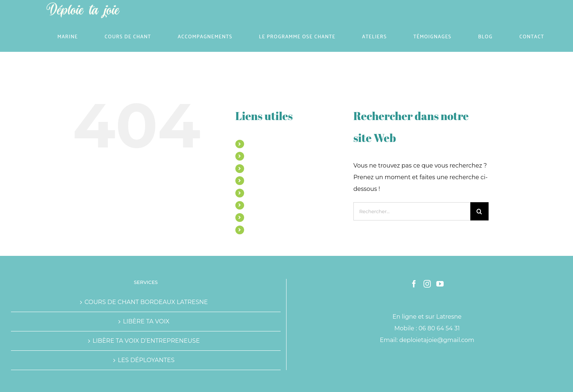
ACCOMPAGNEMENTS (276, 168)
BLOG (255, 217)
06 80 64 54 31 (439, 328)
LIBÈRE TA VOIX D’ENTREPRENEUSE (146, 341)
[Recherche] (479, 211)
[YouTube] (440, 284)
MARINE (259, 144)
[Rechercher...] (412, 211)
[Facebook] (414, 284)
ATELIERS (260, 193)
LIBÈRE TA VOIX (146, 321)
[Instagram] (427, 284)
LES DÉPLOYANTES (146, 360)
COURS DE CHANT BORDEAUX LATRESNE (146, 302)
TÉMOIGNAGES (267, 205)
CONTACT (260, 230)
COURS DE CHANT (272, 156)
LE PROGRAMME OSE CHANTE (287, 180)
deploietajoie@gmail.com (437, 340)
